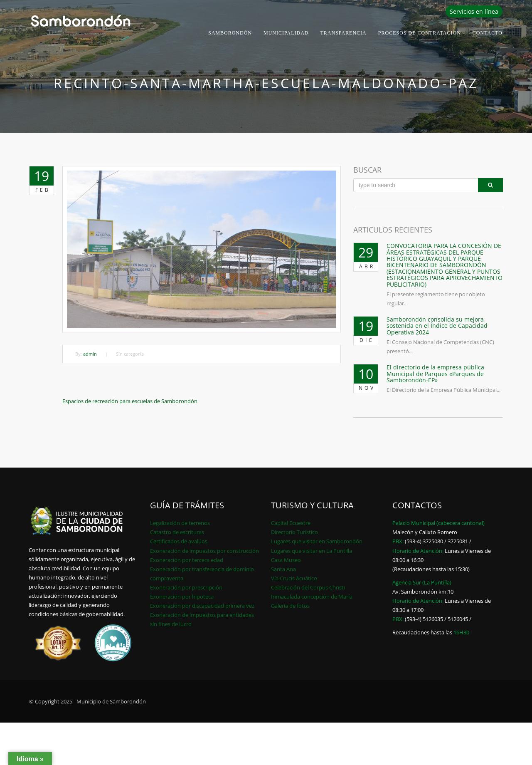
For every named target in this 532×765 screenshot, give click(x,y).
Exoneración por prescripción (186, 587)
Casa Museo (286, 560)
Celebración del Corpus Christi (308, 587)
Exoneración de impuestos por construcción (204, 551)
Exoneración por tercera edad (187, 560)
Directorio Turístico (294, 532)
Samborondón (230, 33)
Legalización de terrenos (180, 523)
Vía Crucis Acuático (294, 578)
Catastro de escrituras (177, 532)
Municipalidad (286, 33)
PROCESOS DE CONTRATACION (420, 33)
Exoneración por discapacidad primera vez (202, 606)
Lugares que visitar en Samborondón (317, 541)
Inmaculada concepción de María (312, 597)
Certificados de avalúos (179, 541)
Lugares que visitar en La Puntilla (312, 551)
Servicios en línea (474, 11)
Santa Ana (283, 569)
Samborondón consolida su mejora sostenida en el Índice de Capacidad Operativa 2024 (437, 326)
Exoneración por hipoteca (182, 597)
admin (90, 354)
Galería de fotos (290, 606)
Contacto (488, 33)
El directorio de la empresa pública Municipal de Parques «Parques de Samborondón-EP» (435, 374)
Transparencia (344, 33)
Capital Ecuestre (291, 523)
